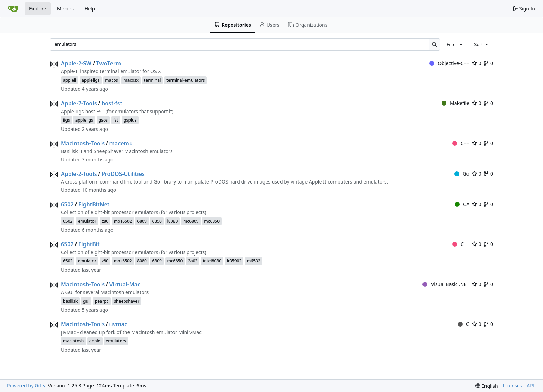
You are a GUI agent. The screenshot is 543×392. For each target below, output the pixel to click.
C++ (461, 143)
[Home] (13, 9)
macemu (121, 143)
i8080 (173, 221)
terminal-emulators (185, 80)
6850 (157, 221)
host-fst (112, 103)
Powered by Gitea (27, 386)
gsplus (130, 120)
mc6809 (191, 221)
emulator (87, 221)
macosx (131, 80)
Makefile (455, 103)
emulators (116, 341)
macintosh (73, 341)
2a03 (193, 261)
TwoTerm (109, 63)
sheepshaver (127, 301)
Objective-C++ (449, 63)
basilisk (70, 301)
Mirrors (65, 8)
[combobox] (455, 44)
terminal (153, 80)
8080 (142, 261)
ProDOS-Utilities (123, 174)
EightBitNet (94, 204)
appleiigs (91, 80)
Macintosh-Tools (83, 143)
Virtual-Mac (125, 284)
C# (462, 204)
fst (116, 120)
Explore (38, 8)
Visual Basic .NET (446, 284)
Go (462, 174)
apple (95, 341)
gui (86, 301)
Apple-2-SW (76, 63)
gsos (103, 120)
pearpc (102, 301)
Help (90, 8)
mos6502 (123, 221)
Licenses (513, 386)
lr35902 (234, 261)
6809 (142, 221)
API (531, 386)
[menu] (487, 386)
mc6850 (212, 221)
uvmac (118, 324)
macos (111, 80)
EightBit (89, 244)
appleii (70, 80)
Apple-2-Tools (79, 103)
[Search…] (434, 44)
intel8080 (212, 261)
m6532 (254, 261)
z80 (105, 221)
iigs (66, 120)
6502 (67, 204)
